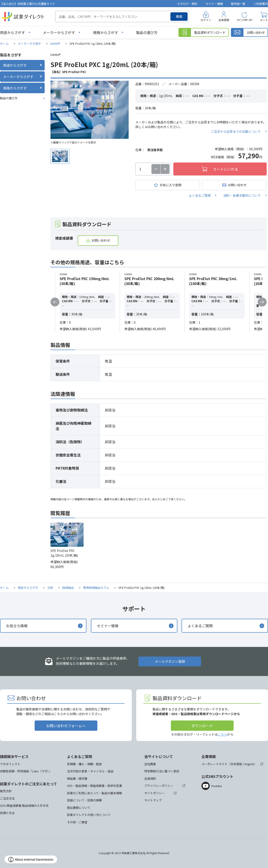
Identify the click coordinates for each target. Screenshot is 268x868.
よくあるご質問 (200, 195)
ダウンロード (202, 726)
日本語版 (236, 764)
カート (264, 20)
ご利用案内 (261, 4)
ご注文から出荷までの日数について (236, 131)
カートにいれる (226, 169)
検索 (179, 16)
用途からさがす (13, 32)
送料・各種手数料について (242, 195)
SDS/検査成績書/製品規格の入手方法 (24, 806)
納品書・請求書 (77, 778)
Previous (55, 302)
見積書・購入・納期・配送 (84, 764)
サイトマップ (153, 800)
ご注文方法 (7, 798)
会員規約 (150, 778)
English (249, 764)
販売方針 (6, 791)
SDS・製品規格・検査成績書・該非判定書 (94, 786)
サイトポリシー (154, 793)
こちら (222, 734)
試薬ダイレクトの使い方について (89, 815)
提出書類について (79, 808)
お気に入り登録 (170, 185)
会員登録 (224, 20)
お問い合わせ (237, 185)
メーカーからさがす (59, 32)
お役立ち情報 (17, 626)
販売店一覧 (238, 4)
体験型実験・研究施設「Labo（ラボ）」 (26, 771)
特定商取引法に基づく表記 (162, 771)
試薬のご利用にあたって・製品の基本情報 (94, 793)
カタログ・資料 (187, 4)
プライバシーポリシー (159, 786)
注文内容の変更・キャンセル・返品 (90, 771)
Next (262, 302)
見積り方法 (7, 813)
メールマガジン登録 (170, 661)
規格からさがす (106, 32)
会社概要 (150, 764)
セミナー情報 (214, 4)
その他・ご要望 (77, 822)
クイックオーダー (245, 20)
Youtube (217, 786)
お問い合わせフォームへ (66, 726)
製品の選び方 (147, 32)
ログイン (206, 20)
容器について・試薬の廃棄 (84, 800)
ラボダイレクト (10, 764)
